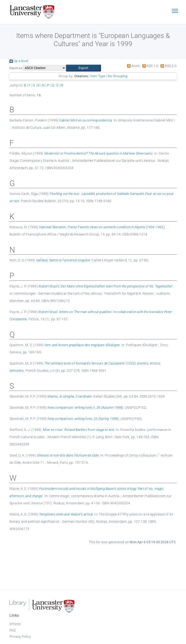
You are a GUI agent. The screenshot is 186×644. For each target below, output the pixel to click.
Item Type (98, 76)
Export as (16, 68)
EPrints (15, 624)
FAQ (13, 630)
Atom (133, 66)
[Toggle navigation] (175, 11)
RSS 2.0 (168, 66)
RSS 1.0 (150, 66)
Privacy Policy (20, 637)
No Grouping (118, 76)
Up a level (19, 61)
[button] (83, 68)
